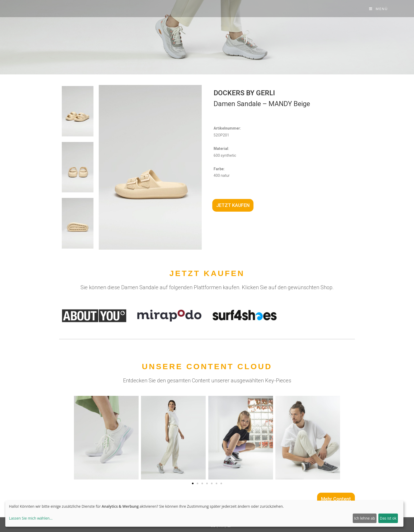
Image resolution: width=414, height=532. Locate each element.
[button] (193, 483)
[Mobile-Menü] (378, 9)
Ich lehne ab (364, 518)
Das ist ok (388, 518)
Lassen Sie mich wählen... (31, 518)
